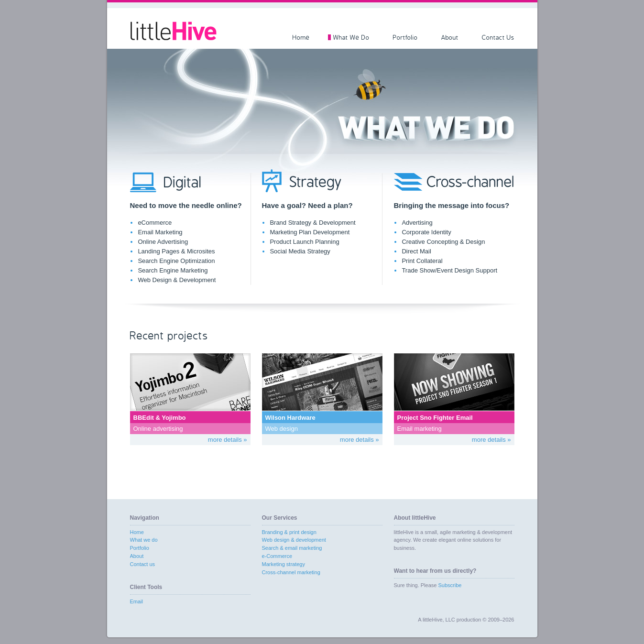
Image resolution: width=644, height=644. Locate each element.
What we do (144, 540)
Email (137, 601)
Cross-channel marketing (291, 572)
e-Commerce (277, 556)
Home (301, 37)
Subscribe (450, 585)
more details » (228, 440)
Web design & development (294, 540)
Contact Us (498, 37)
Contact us (143, 564)
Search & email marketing (292, 548)
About (450, 37)
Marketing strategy (284, 564)
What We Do (351, 37)
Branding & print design (289, 532)
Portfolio (405, 37)
